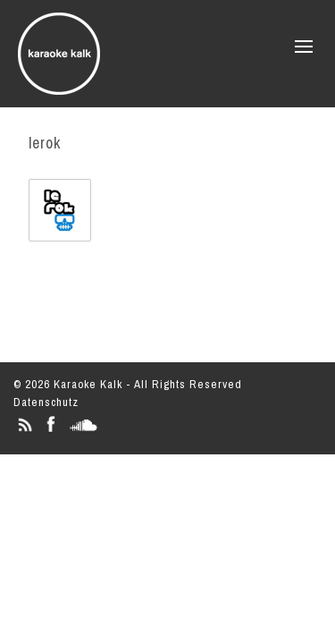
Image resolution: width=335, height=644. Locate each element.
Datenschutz (46, 402)
